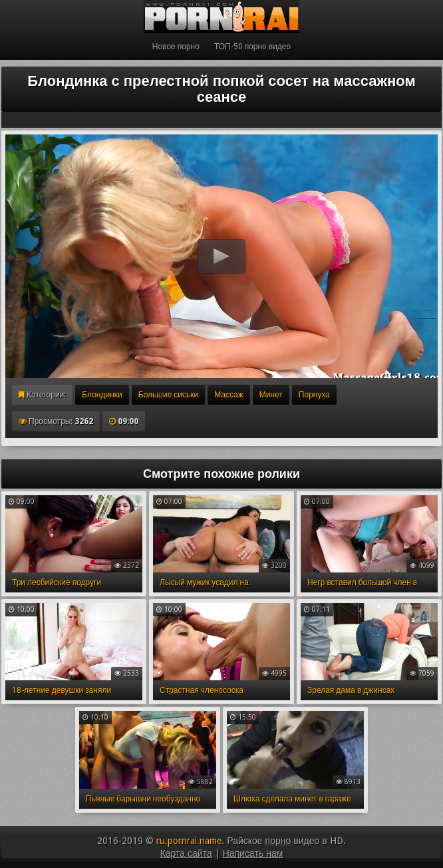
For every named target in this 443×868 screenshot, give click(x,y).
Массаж (229, 395)
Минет (271, 395)
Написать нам (253, 853)
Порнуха (314, 395)
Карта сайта (186, 853)
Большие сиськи (168, 395)
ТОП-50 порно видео (252, 47)
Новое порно (176, 47)
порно (278, 841)
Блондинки (102, 395)
